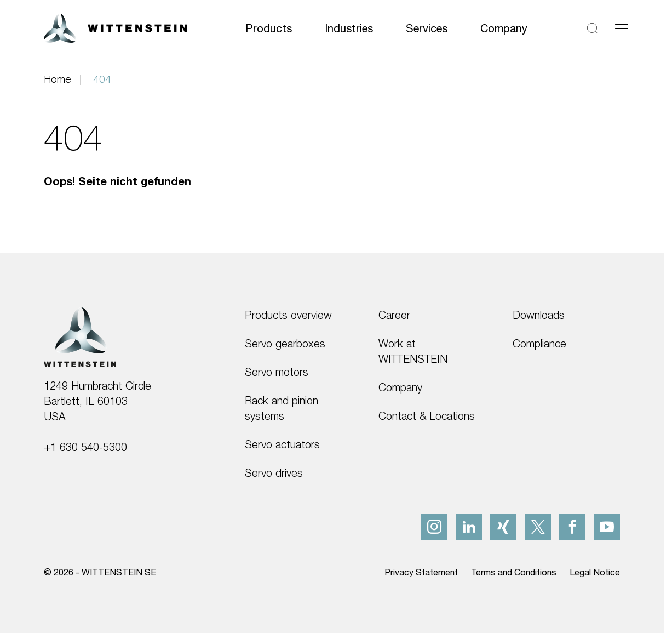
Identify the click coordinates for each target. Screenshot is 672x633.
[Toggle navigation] (622, 28)
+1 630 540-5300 (85, 447)
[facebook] (572, 527)
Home (58, 79)
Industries (349, 28)
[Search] (593, 28)
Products (269, 28)
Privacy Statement (421, 572)
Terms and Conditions (514, 572)
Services (427, 28)
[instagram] (434, 527)
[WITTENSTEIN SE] (115, 27)
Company (504, 28)
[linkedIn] (469, 527)
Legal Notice (595, 572)
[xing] (503, 527)
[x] (538, 527)
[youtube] (607, 527)
